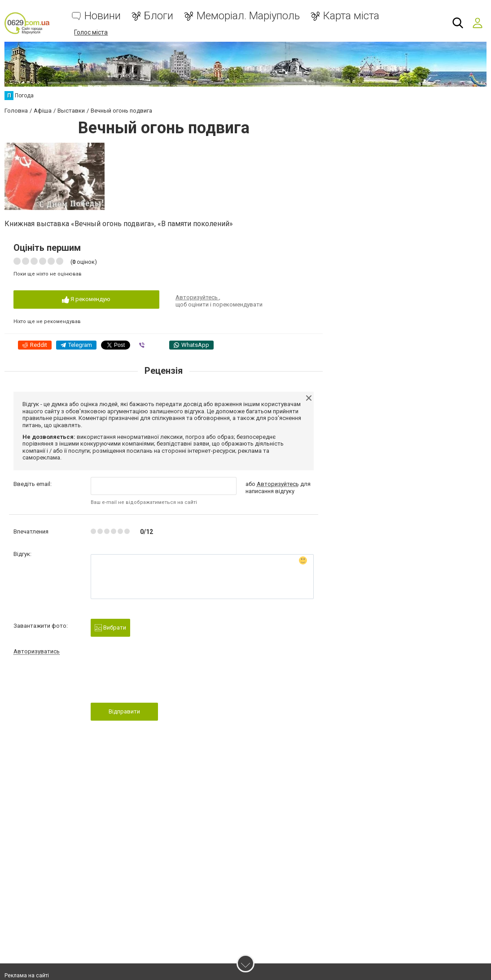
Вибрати (110, 628)
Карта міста (351, 16)
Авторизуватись (37, 651)
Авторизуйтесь (197, 297)
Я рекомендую (86, 300)
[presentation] (159, 682)
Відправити (124, 711)
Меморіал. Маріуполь (248, 16)
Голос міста (91, 32)
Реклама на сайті (27, 976)
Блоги (159, 16)
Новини (103, 16)
